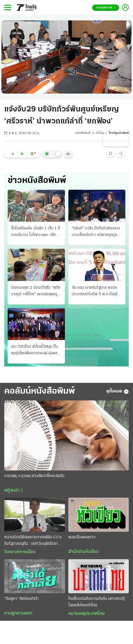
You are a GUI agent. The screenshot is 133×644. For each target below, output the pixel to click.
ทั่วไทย (100, 133)
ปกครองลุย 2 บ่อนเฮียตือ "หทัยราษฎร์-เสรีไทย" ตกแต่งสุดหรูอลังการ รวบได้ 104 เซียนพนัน (36, 292)
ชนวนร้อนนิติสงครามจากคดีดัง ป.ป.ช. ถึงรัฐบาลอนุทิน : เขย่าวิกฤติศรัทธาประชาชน (33, 541)
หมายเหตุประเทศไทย (86, 614)
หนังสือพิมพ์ (83, 133)
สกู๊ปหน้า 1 (14, 491)
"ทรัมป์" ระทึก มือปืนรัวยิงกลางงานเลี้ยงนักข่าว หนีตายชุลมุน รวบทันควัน (96, 232)
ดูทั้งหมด (118, 392)
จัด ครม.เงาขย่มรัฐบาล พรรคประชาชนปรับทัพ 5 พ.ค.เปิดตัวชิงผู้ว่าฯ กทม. (96, 292)
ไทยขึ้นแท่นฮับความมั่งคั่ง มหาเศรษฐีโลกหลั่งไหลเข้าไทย (96, 602)
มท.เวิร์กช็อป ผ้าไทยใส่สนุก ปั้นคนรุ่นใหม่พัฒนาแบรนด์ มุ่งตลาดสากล (36, 350)
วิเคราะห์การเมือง (20, 552)
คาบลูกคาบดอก (18, 613)
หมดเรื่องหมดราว (82, 537)
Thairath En (106, 8)
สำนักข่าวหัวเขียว (84, 552)
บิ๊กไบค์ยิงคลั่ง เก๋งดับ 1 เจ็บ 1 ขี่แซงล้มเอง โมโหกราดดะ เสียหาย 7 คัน (35, 232)
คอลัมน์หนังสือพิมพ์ (40, 391)
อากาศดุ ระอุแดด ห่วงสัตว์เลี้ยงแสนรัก (34, 476)
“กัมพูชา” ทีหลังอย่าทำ (21, 599)
